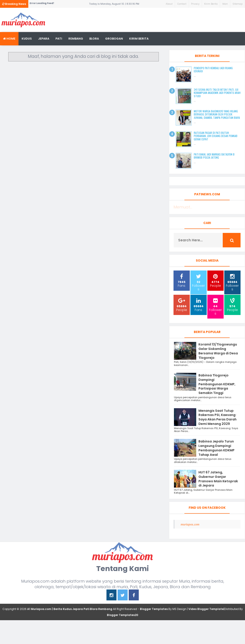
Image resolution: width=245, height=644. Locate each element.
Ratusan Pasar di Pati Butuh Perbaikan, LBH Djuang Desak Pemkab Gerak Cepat (216, 136)
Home (9, 39)
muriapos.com (190, 524)
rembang (76, 39)
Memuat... (183, 207)
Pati (59, 39)
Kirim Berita (211, 4)
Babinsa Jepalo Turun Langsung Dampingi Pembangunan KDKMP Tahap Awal (216, 448)
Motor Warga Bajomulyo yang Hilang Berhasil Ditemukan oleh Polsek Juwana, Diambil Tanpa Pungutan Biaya (217, 114)
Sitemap (238, 4)
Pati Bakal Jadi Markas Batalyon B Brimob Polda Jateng (214, 156)
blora (94, 39)
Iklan (225, 4)
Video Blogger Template (206, 609)
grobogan (114, 39)
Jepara (44, 39)
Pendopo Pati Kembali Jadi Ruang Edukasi (213, 70)
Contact (182, 4)
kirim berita (139, 39)
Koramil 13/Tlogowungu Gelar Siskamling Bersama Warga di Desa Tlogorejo (218, 351)
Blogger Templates (154, 609)
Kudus (27, 39)
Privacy (195, 4)
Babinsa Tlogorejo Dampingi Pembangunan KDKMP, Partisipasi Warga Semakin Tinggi (217, 384)
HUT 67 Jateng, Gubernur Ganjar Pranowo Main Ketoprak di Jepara (218, 479)
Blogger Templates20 (122, 615)
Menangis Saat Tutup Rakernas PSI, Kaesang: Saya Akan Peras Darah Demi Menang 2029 (217, 417)
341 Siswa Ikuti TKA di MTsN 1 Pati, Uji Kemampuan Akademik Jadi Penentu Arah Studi (217, 93)
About (169, 4)
